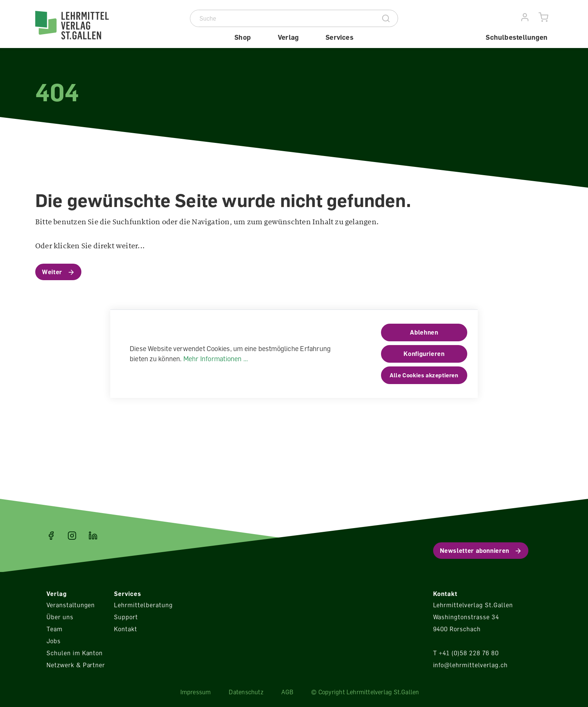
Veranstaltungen (71, 605)
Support (126, 617)
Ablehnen (424, 332)
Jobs (54, 641)
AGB (287, 692)
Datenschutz (246, 692)
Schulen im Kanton (75, 653)
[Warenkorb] (544, 17)
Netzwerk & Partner (76, 665)
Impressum (196, 692)
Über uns (60, 617)
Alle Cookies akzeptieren (424, 375)
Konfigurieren (424, 354)
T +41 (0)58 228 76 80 (466, 653)
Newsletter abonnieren (475, 551)
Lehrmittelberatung (143, 605)
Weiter (52, 272)
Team (55, 629)
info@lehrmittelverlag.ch (470, 665)
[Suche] (283, 18)
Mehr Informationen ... (216, 359)
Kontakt (126, 629)
